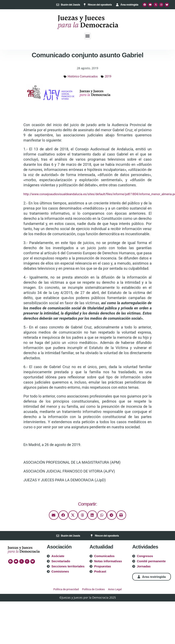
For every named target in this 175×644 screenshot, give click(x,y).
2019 (108, 76)
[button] (88, 36)
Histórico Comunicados (83, 76)
